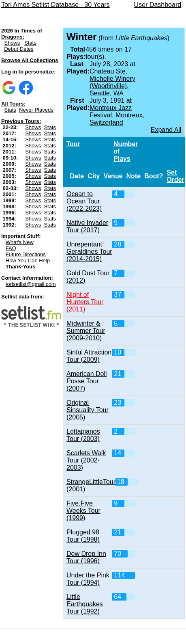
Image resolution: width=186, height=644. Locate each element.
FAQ (11, 248)
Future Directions (26, 254)
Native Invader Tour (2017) (87, 226)
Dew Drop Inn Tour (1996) (86, 557)
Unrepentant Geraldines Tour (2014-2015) (89, 252)
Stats (30, 43)
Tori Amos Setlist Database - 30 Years (56, 5)
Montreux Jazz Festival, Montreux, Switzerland (117, 115)
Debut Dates (19, 49)
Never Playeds (36, 110)
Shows (12, 43)
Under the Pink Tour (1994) (88, 579)
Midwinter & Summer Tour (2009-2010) (86, 331)
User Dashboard (158, 5)
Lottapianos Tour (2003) (83, 435)
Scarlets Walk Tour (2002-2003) (86, 460)
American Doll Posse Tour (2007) (87, 381)
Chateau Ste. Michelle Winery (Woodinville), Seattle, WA (112, 82)
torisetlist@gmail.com (31, 284)
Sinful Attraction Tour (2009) (89, 356)
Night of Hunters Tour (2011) (85, 302)
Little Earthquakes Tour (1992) (85, 604)
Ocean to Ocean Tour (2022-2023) (84, 201)
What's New (20, 242)
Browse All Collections (30, 60)
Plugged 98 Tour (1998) (83, 536)
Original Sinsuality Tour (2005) (88, 410)
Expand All (166, 130)
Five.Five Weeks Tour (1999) (83, 511)
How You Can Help (28, 260)
